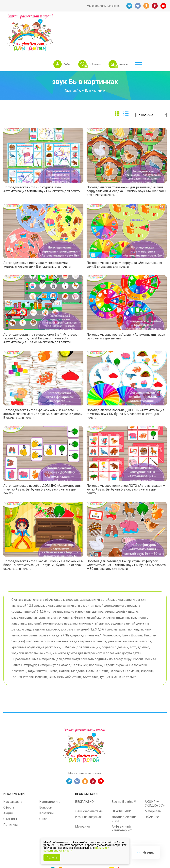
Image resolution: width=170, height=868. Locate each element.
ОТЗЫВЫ (10, 783)
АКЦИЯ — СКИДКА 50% (155, 768)
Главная (70, 55)
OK (146, 6)
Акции (8, 777)
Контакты (47, 777)
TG (129, 6)
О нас (43, 783)
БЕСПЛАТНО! (85, 766)
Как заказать (13, 766)
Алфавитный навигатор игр (122, 793)
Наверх (147, 852)
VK (138, 6)
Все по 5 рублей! (124, 766)
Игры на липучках (88, 781)
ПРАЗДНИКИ (122, 776)
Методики (83, 791)
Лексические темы (89, 776)
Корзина (147, 25)
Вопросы (46, 772)
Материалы (153, 776)
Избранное (115, 25)
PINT (155, 6)
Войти (85, 25)
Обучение (152, 781)
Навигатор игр (50, 766)
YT (164, 6)
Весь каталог (87, 758)
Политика (10, 789)
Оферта (9, 772)
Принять (52, 857)
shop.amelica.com (110, 818)
